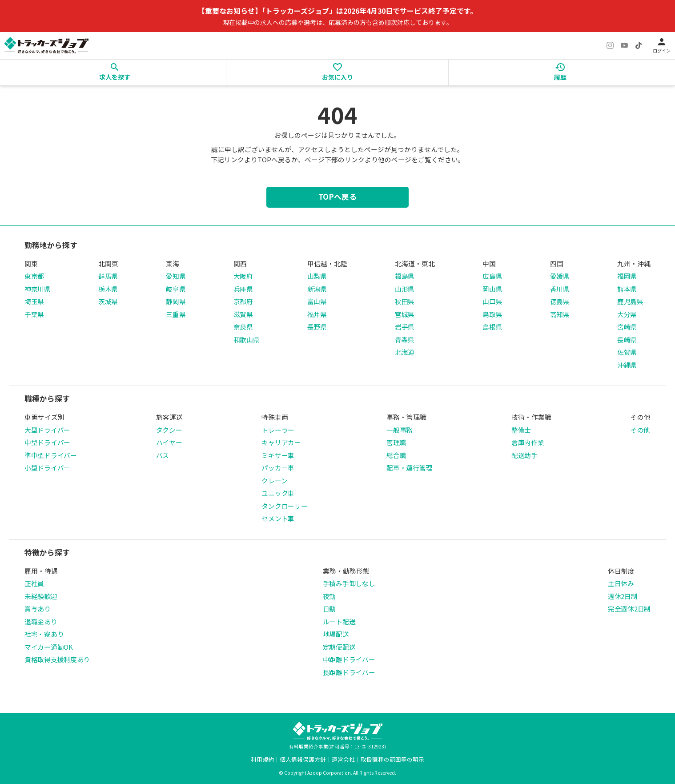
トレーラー (278, 430)
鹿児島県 (630, 301)
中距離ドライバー (349, 659)
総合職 (396, 455)
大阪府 (243, 276)
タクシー (169, 430)
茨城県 (108, 301)
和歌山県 (247, 340)
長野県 (317, 327)
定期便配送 (339, 647)
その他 (640, 430)
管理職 (396, 442)
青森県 (405, 340)
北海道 (405, 352)
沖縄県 (627, 365)
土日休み (621, 583)
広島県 (492, 276)
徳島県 (560, 301)
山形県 (405, 289)
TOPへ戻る (337, 197)
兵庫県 (243, 289)
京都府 (243, 301)
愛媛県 (560, 276)
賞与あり (38, 609)
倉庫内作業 (528, 442)
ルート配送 (339, 621)
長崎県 (627, 340)
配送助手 (524, 455)
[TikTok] (639, 45)
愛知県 (176, 276)
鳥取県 (492, 314)
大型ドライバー (47, 430)
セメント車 (278, 518)
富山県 (317, 301)
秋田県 (405, 301)
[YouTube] (624, 45)
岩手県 (405, 327)
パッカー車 (278, 468)
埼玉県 (34, 301)
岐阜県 (176, 289)
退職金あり (41, 621)
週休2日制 (623, 596)
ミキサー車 (278, 455)
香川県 (560, 289)
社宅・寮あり (44, 634)
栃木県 (108, 289)
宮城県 (405, 314)
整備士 (521, 430)
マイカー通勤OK (49, 647)
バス (163, 455)
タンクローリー (284, 506)
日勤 (329, 609)
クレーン (274, 480)
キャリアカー (281, 442)
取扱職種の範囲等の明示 (392, 759)
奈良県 (243, 327)
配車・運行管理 (409, 468)
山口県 (492, 301)
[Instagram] (610, 45)
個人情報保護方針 (303, 759)
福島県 (405, 276)
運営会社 (343, 759)
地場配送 (336, 634)
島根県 (492, 327)
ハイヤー (169, 442)
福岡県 (627, 276)
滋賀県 (243, 314)
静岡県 (176, 301)
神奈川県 (38, 289)
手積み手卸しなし (349, 583)
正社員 (34, 583)
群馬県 (108, 276)
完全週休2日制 (629, 609)
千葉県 (34, 314)
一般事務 (400, 430)
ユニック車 (278, 493)
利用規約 (262, 759)
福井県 (317, 314)
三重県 (176, 314)
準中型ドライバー (51, 455)
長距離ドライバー (349, 672)
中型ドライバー (47, 442)
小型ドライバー (47, 468)
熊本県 (627, 289)
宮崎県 (627, 327)
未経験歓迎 (41, 596)
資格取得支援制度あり (57, 659)
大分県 (627, 314)
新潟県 (317, 289)
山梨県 (317, 276)
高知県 (560, 314)
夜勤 (329, 596)
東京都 (34, 276)
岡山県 (492, 289)
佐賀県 (627, 352)
